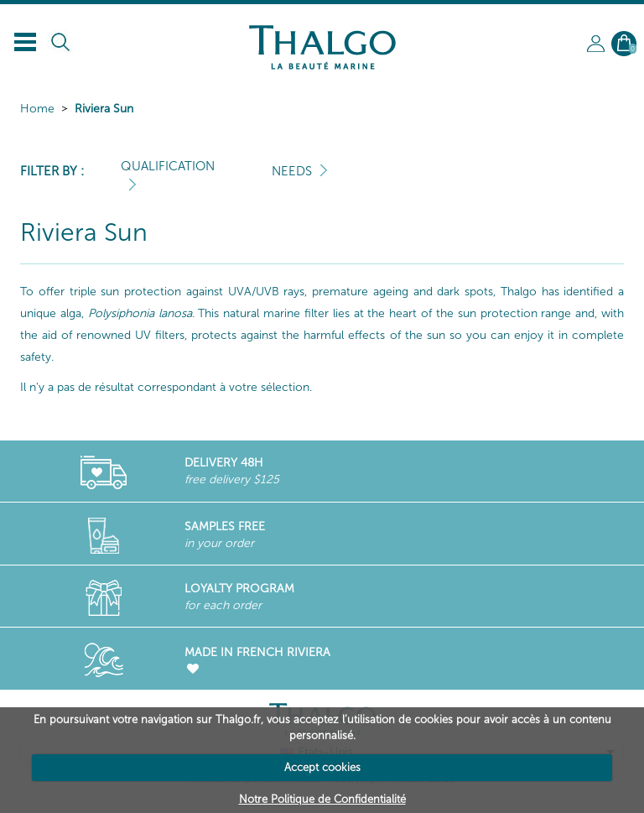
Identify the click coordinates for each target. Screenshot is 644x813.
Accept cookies (322, 767)
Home (37, 109)
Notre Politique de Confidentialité (322, 799)
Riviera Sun (104, 109)
